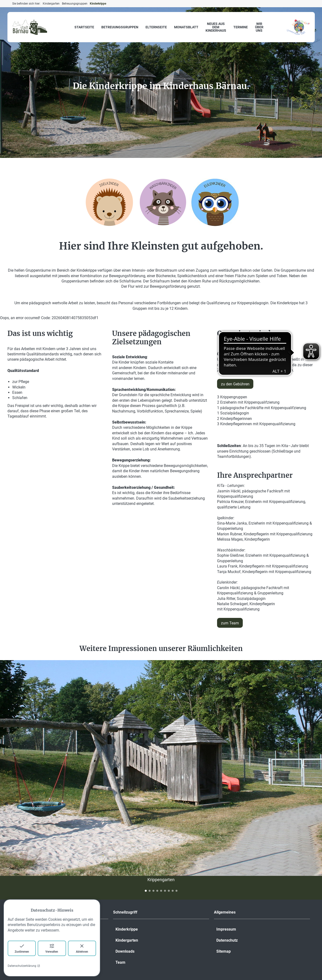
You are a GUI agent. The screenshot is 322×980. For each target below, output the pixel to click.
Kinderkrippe (127, 929)
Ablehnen (82, 948)
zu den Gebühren (235, 384)
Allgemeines (225, 912)
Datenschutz (227, 940)
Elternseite (156, 27)
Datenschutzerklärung (24, 966)
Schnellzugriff (125, 912)
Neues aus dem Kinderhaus (216, 27)
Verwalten (52, 948)
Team (120, 962)
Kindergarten (127, 940)
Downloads (125, 951)
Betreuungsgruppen (120, 27)
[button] (146, 891)
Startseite (84, 27)
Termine (241, 27)
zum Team (230, 623)
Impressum (226, 929)
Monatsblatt (186, 27)
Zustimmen (22, 948)
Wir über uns (259, 27)
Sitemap (224, 951)
